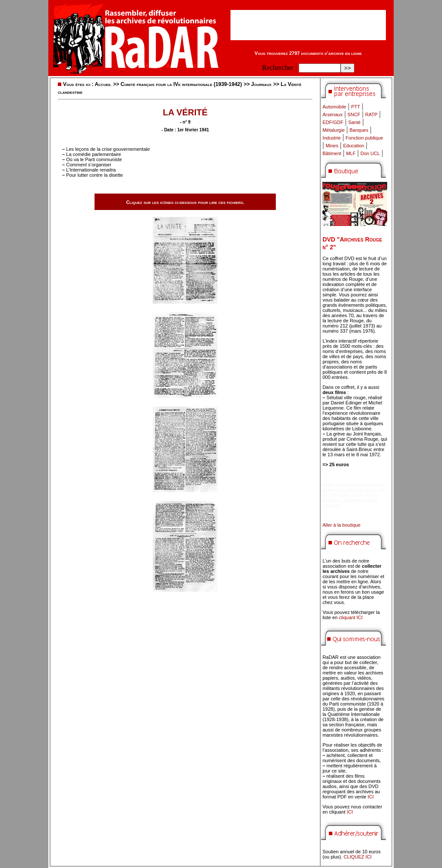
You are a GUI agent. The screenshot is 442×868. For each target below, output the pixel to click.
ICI (371, 797)
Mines (332, 146)
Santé (355, 122)
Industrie (331, 138)
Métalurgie (333, 130)
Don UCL (370, 153)
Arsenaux (332, 114)
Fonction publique (365, 138)
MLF (351, 153)
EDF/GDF (333, 122)
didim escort (335, 485)
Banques (359, 130)
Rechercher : (279, 68)
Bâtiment (332, 153)
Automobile (334, 107)
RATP (371, 114)
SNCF (354, 114)
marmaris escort (368, 485)
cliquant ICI (351, 617)
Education (354, 146)
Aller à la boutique (341, 525)
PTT (355, 107)
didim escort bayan (342, 490)
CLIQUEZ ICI (358, 857)
